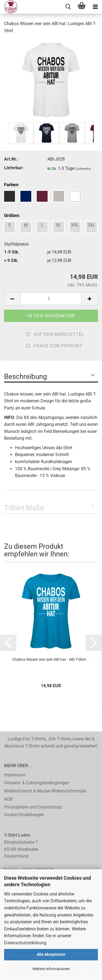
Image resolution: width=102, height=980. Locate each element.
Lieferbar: (14, 168)
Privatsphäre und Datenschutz (33, 807)
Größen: (12, 215)
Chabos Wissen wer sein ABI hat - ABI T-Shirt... (51, 659)
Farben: (12, 185)
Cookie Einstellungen (24, 815)
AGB (8, 799)
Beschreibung (26, 376)
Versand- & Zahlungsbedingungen (37, 783)
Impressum (15, 775)
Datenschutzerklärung (25, 943)
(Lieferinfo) (83, 169)
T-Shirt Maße (24, 508)
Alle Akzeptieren (51, 954)
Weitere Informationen (51, 969)
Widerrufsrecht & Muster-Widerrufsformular (45, 791)
